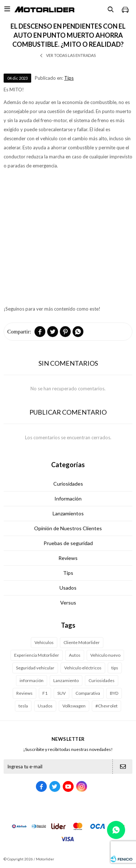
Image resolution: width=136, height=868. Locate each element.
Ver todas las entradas (71, 55)
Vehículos (44, 642)
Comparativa (88, 693)
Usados (68, 588)
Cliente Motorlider (82, 642)
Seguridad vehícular (35, 668)
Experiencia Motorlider (37, 655)
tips (115, 668)
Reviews (68, 558)
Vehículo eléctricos (83, 668)
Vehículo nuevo (105, 655)
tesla (23, 706)
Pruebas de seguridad (68, 543)
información (32, 680)
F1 (45, 693)
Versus (68, 603)
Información (68, 499)
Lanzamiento (66, 680)
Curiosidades (68, 484)
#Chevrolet (106, 706)
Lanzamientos (68, 513)
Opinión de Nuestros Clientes (68, 528)
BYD (114, 693)
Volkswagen (74, 706)
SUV (61, 693)
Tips (69, 78)
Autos (75, 655)
